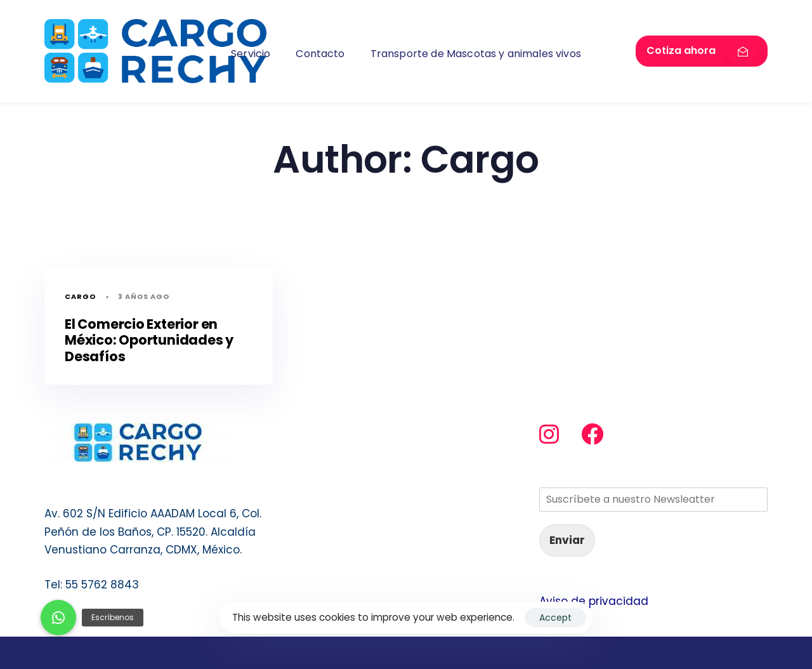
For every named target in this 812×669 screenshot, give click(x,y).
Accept (555, 618)
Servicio (251, 54)
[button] (58, 618)
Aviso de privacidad (594, 601)
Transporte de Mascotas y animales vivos (476, 54)
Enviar (567, 540)
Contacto (320, 54)
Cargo (81, 296)
